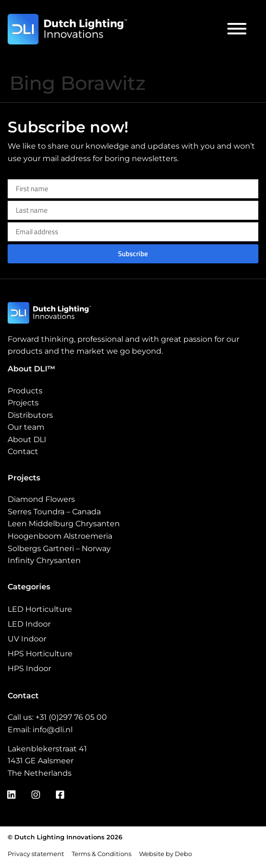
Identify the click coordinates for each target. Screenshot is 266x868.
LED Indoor (29, 624)
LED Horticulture (40, 609)
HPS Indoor (29, 668)
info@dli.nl (53, 730)
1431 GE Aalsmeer (41, 761)
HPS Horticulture (40, 654)
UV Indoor (27, 639)
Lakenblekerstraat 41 (47, 749)
